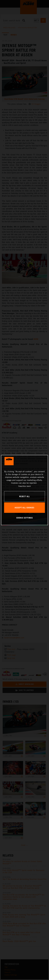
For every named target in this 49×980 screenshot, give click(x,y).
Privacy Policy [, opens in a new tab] (22, 486)
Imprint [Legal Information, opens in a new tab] (29, 486)
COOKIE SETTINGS (25, 518)
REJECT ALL (24, 496)
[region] (25, 490)
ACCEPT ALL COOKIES (24, 508)
